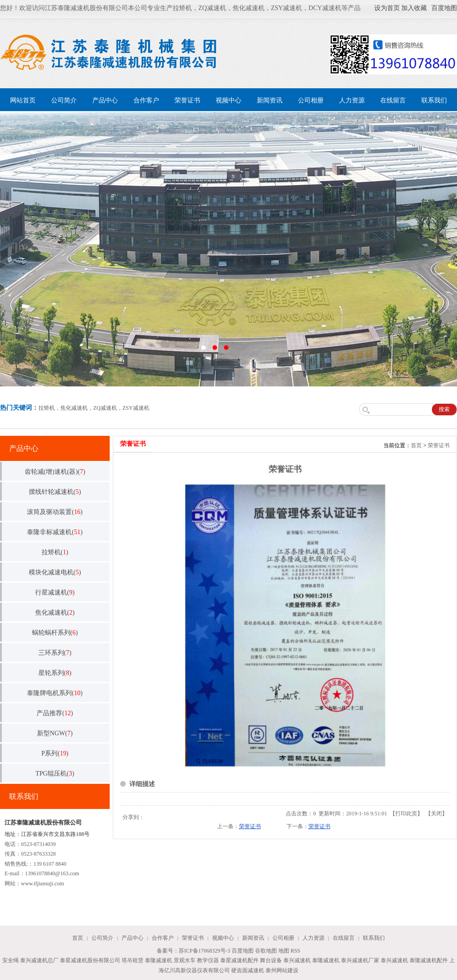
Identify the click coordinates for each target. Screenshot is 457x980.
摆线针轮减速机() (55, 492)
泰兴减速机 (297, 960)
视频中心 (228, 100)
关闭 (436, 814)
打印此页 (406, 814)
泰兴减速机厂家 (360, 960)
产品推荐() (55, 713)
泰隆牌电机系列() (55, 693)
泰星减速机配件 (239, 960)
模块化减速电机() (55, 572)
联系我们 (434, 100)
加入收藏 (414, 8)
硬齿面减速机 (248, 970)
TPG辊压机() (55, 774)
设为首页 (387, 8)
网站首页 (23, 100)
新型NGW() (55, 733)
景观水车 (185, 960)
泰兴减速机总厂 (39, 960)
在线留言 (393, 100)
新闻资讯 (270, 100)
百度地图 (444, 8)
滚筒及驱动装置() (55, 512)
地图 (284, 951)
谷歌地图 (266, 951)
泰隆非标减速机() (55, 532)
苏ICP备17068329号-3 (205, 951)
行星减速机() (55, 592)
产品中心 (105, 100)
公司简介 (64, 100)
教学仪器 (208, 960)
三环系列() (55, 653)
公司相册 (311, 100)
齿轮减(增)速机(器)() (55, 472)
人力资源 (352, 100)
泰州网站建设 (282, 970)
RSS (295, 951)
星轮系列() (55, 673)
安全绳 (11, 960)
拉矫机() (55, 552)
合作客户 (146, 100)
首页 (416, 445)
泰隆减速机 (159, 960)
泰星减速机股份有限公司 (90, 960)
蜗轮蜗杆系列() (55, 633)
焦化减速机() (55, 613)
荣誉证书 (187, 100)
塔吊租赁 (133, 960)
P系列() (55, 753)
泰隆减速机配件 (429, 960)
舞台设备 (271, 960)
